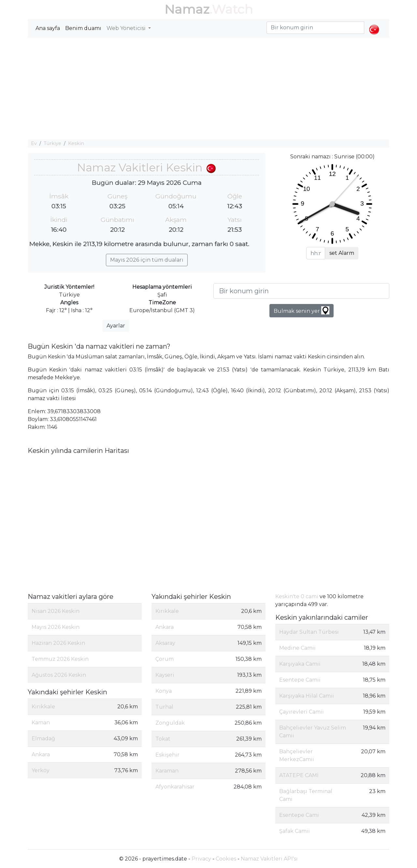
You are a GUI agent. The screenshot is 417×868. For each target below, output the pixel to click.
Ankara (41, 754)
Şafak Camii (295, 831)
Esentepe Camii (300, 680)
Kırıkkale (43, 707)
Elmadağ (43, 738)
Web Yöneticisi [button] (127, 28)
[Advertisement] (208, 89)
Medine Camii (297, 648)
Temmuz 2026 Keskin (60, 659)
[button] (374, 24)
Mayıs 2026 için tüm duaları (147, 260)
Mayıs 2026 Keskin (56, 627)
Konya (164, 691)
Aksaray (165, 643)
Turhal (164, 707)
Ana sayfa (48, 28)
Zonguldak (170, 723)
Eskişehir (167, 755)
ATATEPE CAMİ (299, 775)
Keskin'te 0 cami (297, 596)
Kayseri (165, 675)
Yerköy (41, 770)
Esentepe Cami (299, 815)
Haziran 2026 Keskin (58, 643)
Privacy (201, 859)
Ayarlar (116, 326)
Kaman (41, 723)
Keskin (76, 143)
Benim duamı (83, 28)
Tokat (163, 739)
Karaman (167, 771)
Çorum (165, 659)
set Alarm (342, 253)
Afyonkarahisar (175, 787)
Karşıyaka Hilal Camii (307, 696)
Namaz (187, 9)
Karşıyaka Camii (300, 664)
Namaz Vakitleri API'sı (269, 859)
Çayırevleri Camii (302, 712)
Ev (34, 143)
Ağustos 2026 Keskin (59, 675)
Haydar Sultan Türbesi (309, 632)
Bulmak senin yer (302, 310)
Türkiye (52, 143)
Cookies (226, 859)
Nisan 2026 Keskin (56, 611)
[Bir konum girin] (301, 291)
